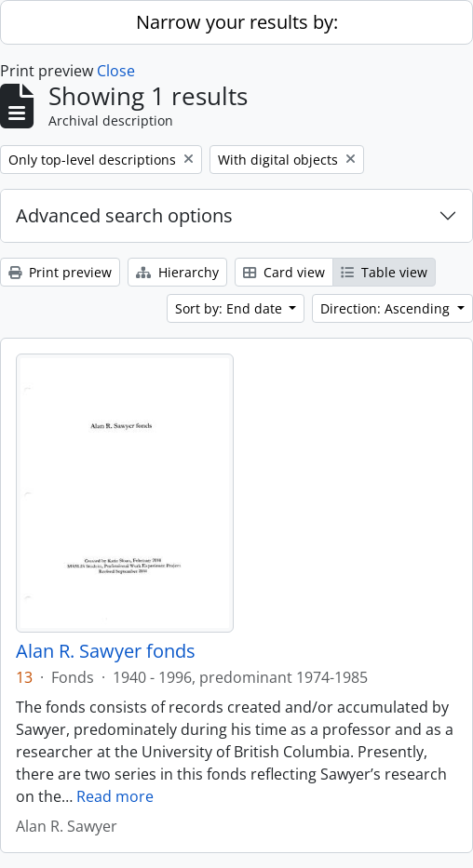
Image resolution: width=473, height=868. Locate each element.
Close (116, 71)
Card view (284, 272)
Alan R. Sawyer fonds (106, 651)
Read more (115, 796)
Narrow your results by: (237, 22)
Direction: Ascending (387, 308)
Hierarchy (177, 272)
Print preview (60, 272)
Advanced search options (124, 215)
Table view (384, 272)
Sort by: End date (230, 308)
